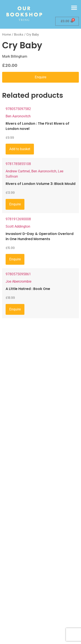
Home (7, 35)
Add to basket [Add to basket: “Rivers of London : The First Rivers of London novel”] (20, 149)
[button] (74, 8)
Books (19, 35)
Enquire (40, 77)
